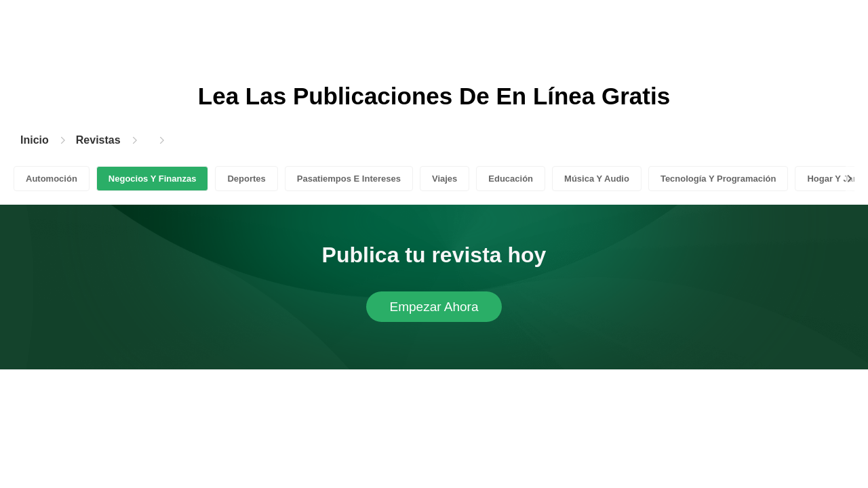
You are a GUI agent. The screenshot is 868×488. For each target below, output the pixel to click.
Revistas (98, 140)
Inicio (35, 140)
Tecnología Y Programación (718, 179)
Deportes (246, 179)
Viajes (445, 179)
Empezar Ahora (434, 307)
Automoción (52, 179)
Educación (511, 179)
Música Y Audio (597, 179)
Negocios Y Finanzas (153, 179)
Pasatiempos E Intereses (349, 179)
